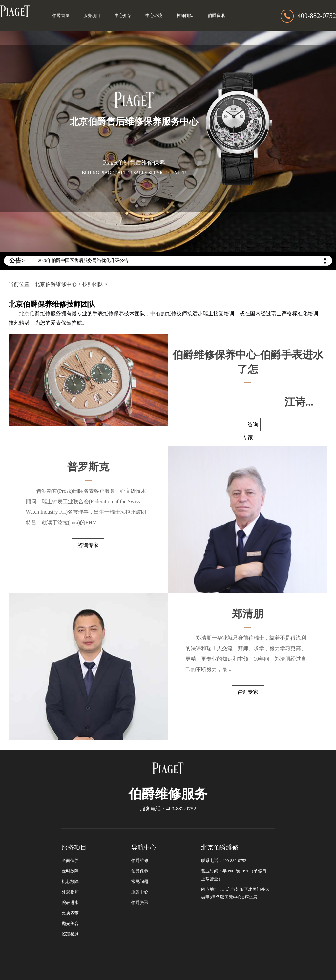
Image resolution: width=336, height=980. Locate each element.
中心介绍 (123, 16)
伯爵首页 (61, 16)
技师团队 (185, 16)
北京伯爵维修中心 (56, 284)
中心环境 (154, 16)
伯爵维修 (140, 861)
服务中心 (140, 892)
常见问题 (140, 882)
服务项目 (92, 16)
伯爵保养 (140, 871)
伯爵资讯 (216, 16)
